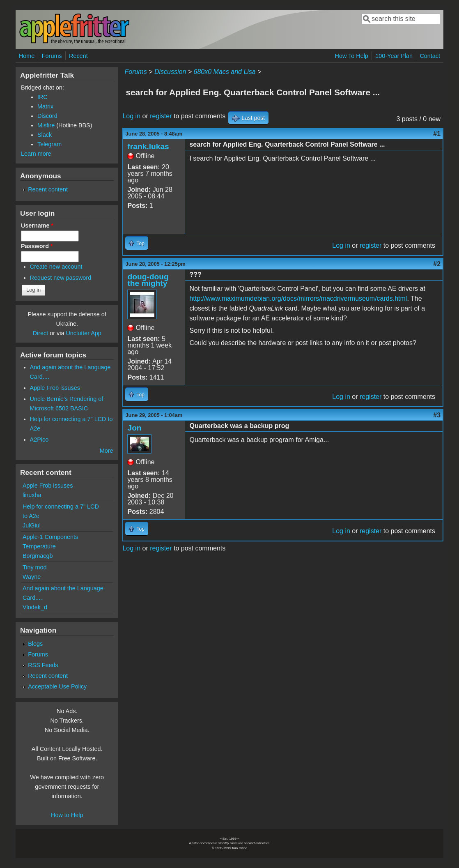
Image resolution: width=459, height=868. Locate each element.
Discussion (170, 72)
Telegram (49, 144)
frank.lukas (148, 146)
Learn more (36, 154)
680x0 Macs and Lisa (225, 72)
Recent (78, 56)
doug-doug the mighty (148, 280)
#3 (437, 415)
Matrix (45, 106)
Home (27, 56)
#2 (437, 264)
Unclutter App (83, 333)
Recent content (48, 189)
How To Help (352, 56)
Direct (41, 333)
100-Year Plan (394, 56)
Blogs (35, 644)
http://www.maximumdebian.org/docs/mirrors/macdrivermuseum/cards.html (298, 298)
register (161, 116)
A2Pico (39, 440)
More (107, 451)
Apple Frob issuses (55, 388)
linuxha (32, 495)
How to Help (67, 815)
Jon (134, 428)
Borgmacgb (38, 556)
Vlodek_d (35, 607)
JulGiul (32, 525)
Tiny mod (35, 567)
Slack (45, 135)
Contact (430, 56)
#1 (437, 134)
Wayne (32, 577)
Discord (47, 116)
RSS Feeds (43, 665)
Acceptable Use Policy (57, 686)
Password (37, 246)
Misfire (46, 125)
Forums (52, 56)
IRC (42, 97)
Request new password (61, 278)
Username (37, 226)
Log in (131, 116)
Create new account (56, 267)
